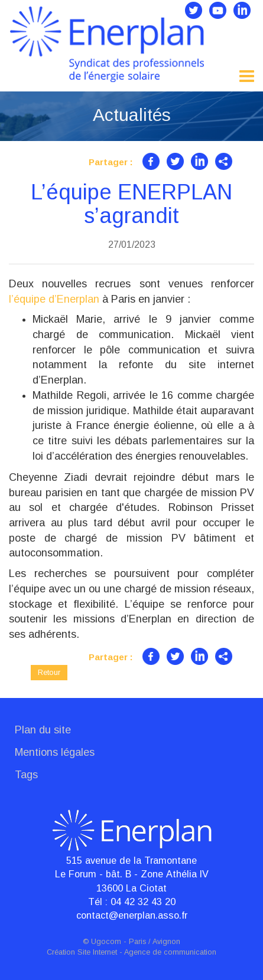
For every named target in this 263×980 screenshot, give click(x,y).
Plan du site (43, 730)
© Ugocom (102, 942)
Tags (26, 775)
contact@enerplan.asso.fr (132, 915)
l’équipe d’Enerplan (54, 299)
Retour (49, 672)
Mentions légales (55, 752)
